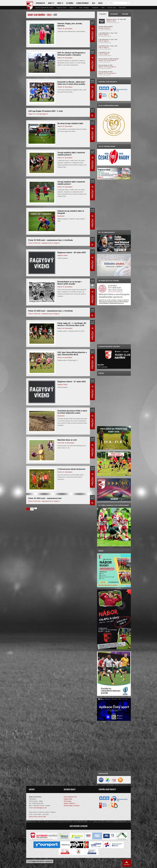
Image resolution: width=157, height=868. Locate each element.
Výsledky (103, 14)
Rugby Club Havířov (38, 861)
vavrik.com (49, 861)
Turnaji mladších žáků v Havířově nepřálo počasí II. (71, 154)
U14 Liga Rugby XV (111, 73)
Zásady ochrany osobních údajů (37, 817)
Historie (125, 14)
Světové (60, 87)
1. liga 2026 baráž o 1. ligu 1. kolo (108, 33)
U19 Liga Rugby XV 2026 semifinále (109, 59)
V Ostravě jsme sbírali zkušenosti (71, 469)
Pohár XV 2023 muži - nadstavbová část (40, 243)
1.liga (100, 35)
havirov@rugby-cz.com (40, 808)
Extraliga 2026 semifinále (106, 27)
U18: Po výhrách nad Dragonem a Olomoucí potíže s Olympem (71, 54)
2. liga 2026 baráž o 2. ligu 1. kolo (108, 39)
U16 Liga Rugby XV (111, 67)
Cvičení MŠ (122, 8)
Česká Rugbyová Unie (70, 797)
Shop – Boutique (84, 8)
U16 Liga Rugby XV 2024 (105, 65)
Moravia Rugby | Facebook (72, 806)
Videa (103, 8)
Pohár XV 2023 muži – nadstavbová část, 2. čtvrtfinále (51, 240)
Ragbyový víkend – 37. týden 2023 (72, 382)
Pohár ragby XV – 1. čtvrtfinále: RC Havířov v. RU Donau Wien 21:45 (72, 324)
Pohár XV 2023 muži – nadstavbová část (45, 498)
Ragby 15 (60, 3)
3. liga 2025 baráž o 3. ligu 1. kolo (108, 46)
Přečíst (92, 34)
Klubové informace (83, 3)
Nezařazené (61, 216)
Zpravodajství (40, 3)
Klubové (60, 29)
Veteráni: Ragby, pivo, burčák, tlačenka (70, 25)
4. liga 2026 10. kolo (104, 52)
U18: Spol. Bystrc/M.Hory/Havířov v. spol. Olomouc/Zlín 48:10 (72, 354)
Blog (93, 3)
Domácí (60, 357)
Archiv (100, 3)
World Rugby (68, 801)
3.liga (100, 47)
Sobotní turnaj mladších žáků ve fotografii (71, 212)
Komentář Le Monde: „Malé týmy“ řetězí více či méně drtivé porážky (71, 83)
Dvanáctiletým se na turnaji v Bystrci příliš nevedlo (70, 283)
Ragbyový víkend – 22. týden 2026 (116, 19)
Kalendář (114, 14)
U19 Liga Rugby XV (42, 114)
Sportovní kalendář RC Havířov (44, 8)
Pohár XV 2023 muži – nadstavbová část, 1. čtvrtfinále (51, 311)
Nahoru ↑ (127, 863)
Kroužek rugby (112, 8)
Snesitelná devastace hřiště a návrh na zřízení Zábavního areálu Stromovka (72, 413)
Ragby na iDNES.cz (70, 803)
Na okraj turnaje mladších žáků (70, 123)
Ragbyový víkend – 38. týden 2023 (72, 253)
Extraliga (101, 28)
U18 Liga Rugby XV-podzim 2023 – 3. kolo (46, 111)
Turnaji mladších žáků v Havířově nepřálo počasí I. (71, 183)
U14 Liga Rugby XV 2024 (105, 72)
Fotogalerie (95, 8)
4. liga (100, 54)
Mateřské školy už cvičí (67, 440)
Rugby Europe (68, 799)
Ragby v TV (73, 8)
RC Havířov (70, 3)
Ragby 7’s (51, 3)
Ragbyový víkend (61, 8)
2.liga (100, 41)
